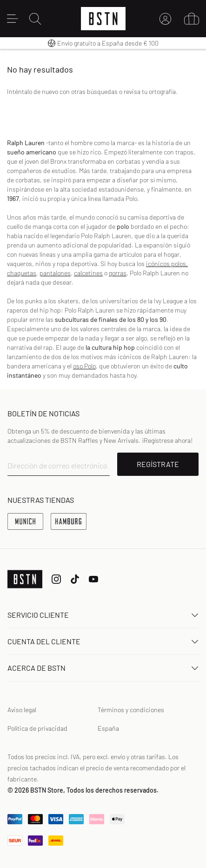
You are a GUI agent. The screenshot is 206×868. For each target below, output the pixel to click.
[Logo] (103, 19)
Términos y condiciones (131, 710)
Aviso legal (22, 710)
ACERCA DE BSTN (103, 668)
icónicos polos (166, 264)
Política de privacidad (37, 728)
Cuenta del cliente (103, 641)
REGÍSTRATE (158, 464)
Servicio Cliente (103, 615)
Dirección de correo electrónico (57, 465)
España (108, 728)
